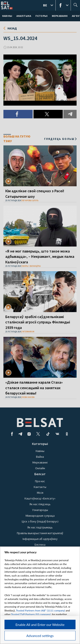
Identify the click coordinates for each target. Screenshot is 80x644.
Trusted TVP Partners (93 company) (31, 614)
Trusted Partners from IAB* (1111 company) (41, 610)
